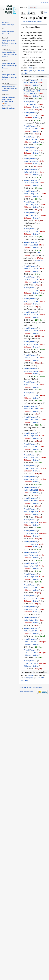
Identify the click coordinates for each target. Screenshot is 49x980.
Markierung (39, 261)
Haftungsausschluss (26, 692)
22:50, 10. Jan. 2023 (31, 139)
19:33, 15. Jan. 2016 (31, 609)
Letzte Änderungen (8, 25)
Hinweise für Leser (8, 32)
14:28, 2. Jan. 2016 (30, 642)
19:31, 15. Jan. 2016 (31, 631)
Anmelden (44, 2)
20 (36, 71)
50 (39, 71)
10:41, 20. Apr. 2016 (31, 512)
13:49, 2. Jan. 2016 (30, 663)
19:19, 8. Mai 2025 (30, 83)
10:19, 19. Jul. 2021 (31, 315)
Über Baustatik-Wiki (36, 687)
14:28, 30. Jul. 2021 (31, 231)
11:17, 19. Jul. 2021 (31, 290)
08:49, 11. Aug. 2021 (31, 194)
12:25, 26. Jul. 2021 (31, 245)
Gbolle (39, 253)
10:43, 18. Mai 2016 (31, 490)
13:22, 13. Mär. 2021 (31, 420)
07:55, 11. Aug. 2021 (31, 205)
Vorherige (34, 80)
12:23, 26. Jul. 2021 (31, 269)
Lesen (25, 12)
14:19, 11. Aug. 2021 (31, 183)
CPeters (40, 258)
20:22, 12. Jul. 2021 (31, 385)
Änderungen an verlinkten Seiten (7, 101)
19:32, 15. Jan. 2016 (31, 620)
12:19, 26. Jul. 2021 (31, 280)
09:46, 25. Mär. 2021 (31, 409)
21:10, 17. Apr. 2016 (31, 577)
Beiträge (36, 85)
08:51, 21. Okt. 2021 (31, 172)
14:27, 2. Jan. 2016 (30, 653)
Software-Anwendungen (10, 43)
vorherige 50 (28, 71)
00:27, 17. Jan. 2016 (31, 598)
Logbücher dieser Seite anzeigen (32, 22)
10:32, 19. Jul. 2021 (31, 301)
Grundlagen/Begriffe (8, 41)
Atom (6, 104)
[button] (34, 27)
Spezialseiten (6, 106)
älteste (31, 68)
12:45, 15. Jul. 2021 (31, 358)
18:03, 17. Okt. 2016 (31, 479)
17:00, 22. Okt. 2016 (31, 468)
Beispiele (5, 45)
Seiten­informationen (8, 108)
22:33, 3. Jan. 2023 (30, 150)
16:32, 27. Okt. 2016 (31, 457)
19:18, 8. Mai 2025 (30, 94)
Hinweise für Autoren (9, 34)
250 (22, 73)
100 (42, 71)
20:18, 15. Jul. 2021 (31, 344)
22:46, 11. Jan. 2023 (31, 115)
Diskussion (28, 85)
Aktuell (26, 91)
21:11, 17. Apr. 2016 (31, 544)
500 (26, 73)
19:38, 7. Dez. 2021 (31, 161)
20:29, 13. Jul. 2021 (31, 371)
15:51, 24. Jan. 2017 (31, 447)
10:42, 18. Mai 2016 (31, 501)
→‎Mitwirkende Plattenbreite (34, 123)
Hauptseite (23, 8)
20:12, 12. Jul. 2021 (31, 395)
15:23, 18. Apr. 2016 (31, 523)
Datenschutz (24, 687)
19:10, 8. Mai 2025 (30, 104)
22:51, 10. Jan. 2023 (31, 129)
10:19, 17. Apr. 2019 (31, 436)
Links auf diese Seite (9, 97)
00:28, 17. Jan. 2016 (31, 588)
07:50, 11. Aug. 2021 (31, 215)
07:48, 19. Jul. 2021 (31, 331)
